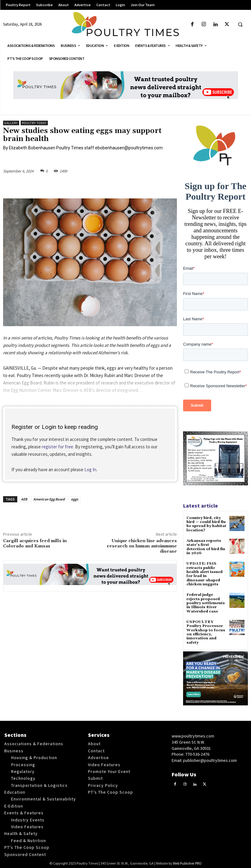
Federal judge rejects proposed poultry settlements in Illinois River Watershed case (206, 602)
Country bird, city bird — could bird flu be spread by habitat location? (206, 524)
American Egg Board (49, 499)
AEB (24, 499)
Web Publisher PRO (187, 862)
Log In (90, 469)
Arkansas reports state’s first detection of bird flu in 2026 (206, 547)
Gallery (11, 123)
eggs (75, 499)
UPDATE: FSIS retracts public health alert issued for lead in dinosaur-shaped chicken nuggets (205, 573)
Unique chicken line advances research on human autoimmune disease (142, 546)
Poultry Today (34, 123)
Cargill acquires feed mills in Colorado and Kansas (35, 544)
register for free (57, 447)
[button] (240, 25)
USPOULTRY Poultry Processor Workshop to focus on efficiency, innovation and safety (206, 631)
